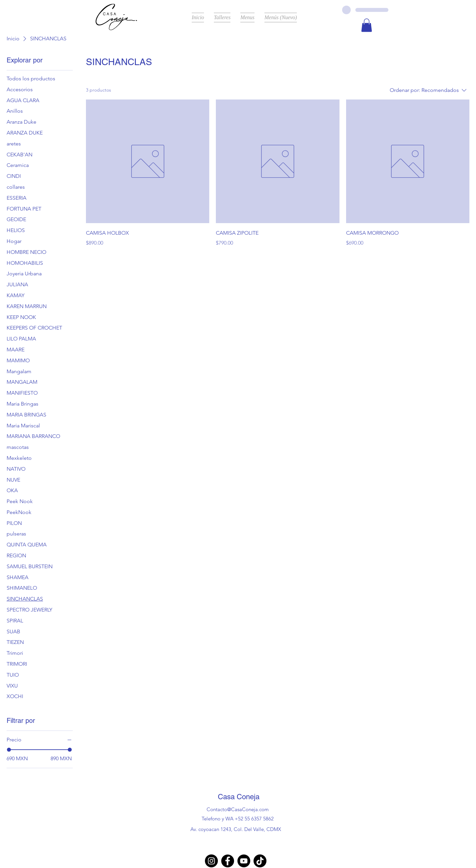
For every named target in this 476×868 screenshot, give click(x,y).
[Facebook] (228, 861)
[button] (367, 25)
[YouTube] (244, 861)
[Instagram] (211, 861)
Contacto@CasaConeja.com (238, 809)
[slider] (9, 750)
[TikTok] (260, 861)
